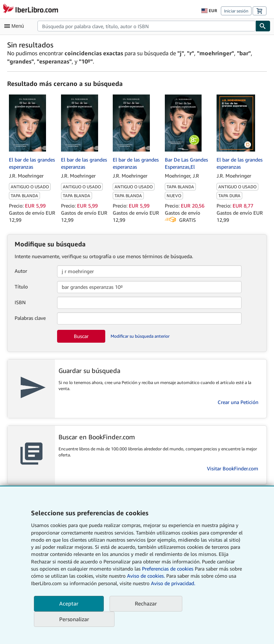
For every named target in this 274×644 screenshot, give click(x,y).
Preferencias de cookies (168, 569)
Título (21, 287)
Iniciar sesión (236, 11)
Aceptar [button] (69, 603)
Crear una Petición (238, 402)
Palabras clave (30, 318)
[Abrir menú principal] (16, 26)
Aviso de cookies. (146, 576)
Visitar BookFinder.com (233, 468)
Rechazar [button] (146, 603)
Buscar (81, 336)
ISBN (20, 302)
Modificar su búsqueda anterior (140, 336)
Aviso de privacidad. (173, 583)
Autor (21, 271)
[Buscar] (263, 26)
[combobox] (146, 26)
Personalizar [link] (74, 619)
